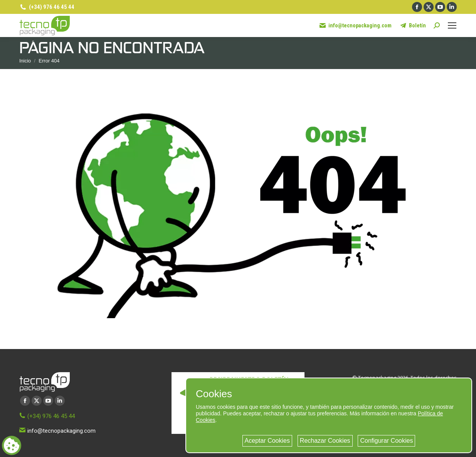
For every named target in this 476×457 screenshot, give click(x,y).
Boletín (413, 25)
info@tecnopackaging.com (355, 25)
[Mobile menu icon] (452, 25)
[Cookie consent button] (12, 445)
